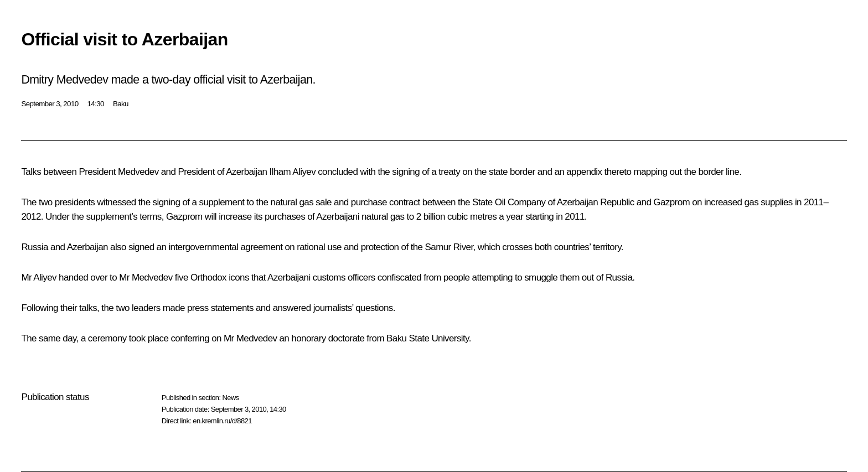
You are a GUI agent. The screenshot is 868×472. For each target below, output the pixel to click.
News (230, 398)
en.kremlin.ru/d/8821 (222, 421)
